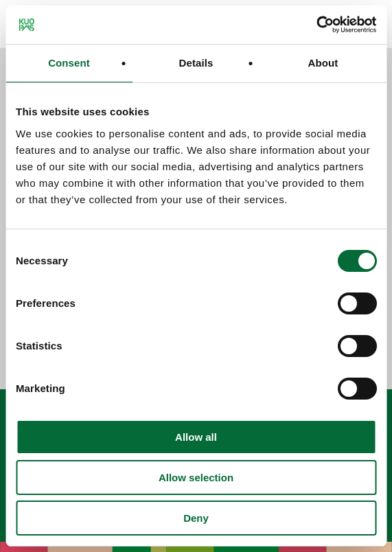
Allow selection (196, 478)
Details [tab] (196, 63)
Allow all (196, 437)
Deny (196, 518)
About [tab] (323, 63)
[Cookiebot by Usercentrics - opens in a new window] (316, 25)
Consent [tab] (69, 63)
